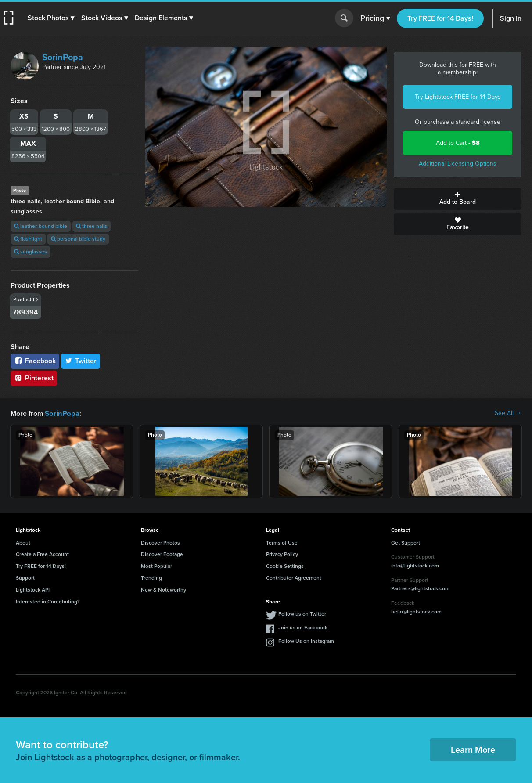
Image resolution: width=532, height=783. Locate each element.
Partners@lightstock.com (420, 588)
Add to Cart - (458, 143)
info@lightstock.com (415, 565)
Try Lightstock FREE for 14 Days (458, 97)
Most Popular (156, 566)
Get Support (406, 542)
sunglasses (31, 252)
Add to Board (458, 199)
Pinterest (34, 378)
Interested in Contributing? (48, 601)
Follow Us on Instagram (306, 641)
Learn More (473, 749)
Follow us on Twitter (302, 613)
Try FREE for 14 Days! (440, 18)
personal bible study (78, 239)
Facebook (35, 361)
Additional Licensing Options (458, 164)
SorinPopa (63, 57)
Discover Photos (160, 542)
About (23, 542)
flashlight (28, 239)
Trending (151, 577)
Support (25, 577)
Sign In (511, 18)
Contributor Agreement (294, 577)
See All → (508, 413)
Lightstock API (33, 589)
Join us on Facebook (303, 627)
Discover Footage (162, 554)
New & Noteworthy (164, 589)
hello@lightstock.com (416, 611)
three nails (92, 226)
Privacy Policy (282, 554)
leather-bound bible (41, 226)
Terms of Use (282, 542)
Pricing (375, 18)
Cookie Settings (285, 566)
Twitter (81, 361)
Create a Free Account (42, 554)
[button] (51, 18)
